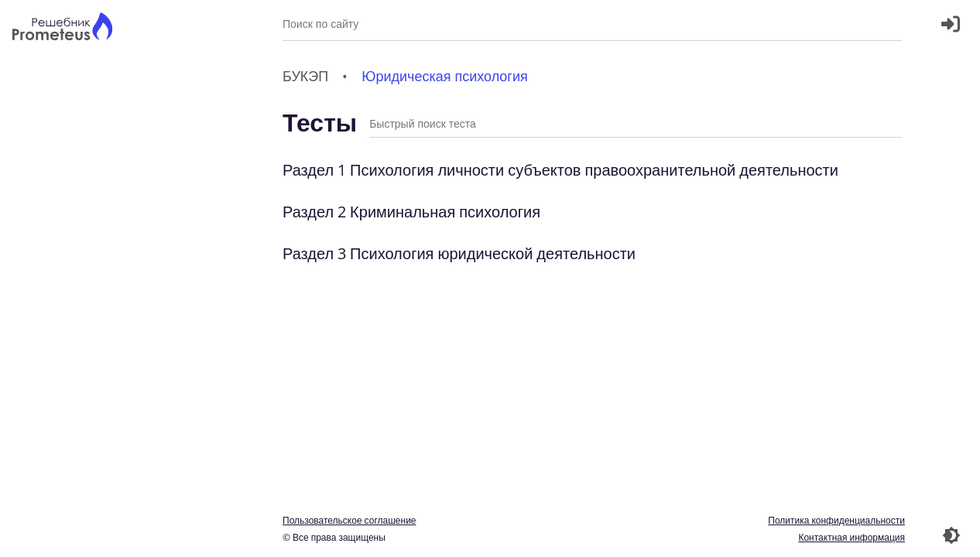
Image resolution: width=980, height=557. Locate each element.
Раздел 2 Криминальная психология (411, 212)
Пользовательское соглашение (350, 520)
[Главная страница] (62, 28)
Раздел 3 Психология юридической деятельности (459, 253)
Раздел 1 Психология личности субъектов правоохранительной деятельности (560, 170)
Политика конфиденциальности (836, 520)
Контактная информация (852, 537)
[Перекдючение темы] (951, 535)
